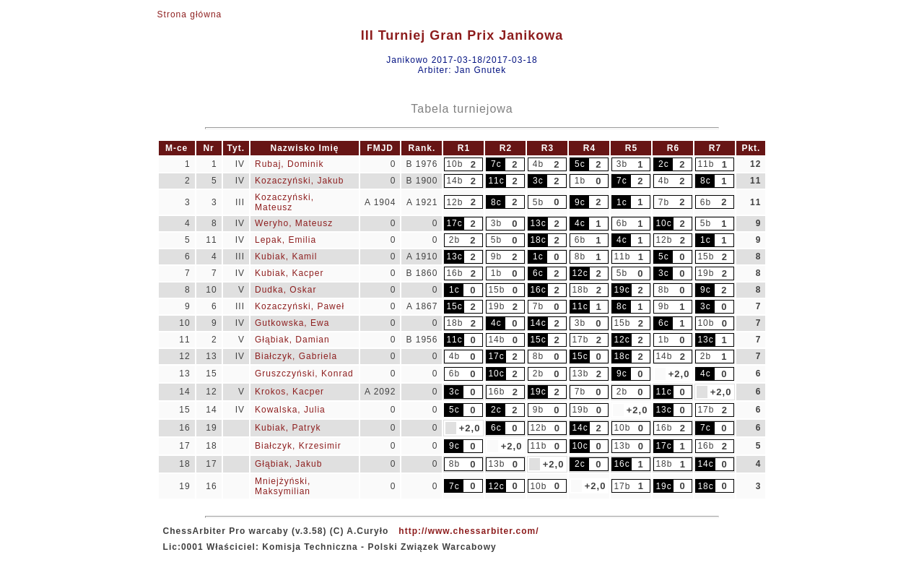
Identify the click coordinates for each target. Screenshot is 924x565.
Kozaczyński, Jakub (299, 181)
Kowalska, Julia (290, 410)
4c (580, 223)
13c (538, 223)
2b (454, 240)
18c (538, 240)
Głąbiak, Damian (292, 340)
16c (538, 290)
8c (706, 181)
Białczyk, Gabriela (296, 356)
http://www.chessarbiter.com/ (468, 531)
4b (538, 164)
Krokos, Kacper (289, 392)
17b (580, 340)
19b (706, 273)
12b (454, 202)
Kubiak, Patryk (288, 428)
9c (580, 202)
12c (580, 273)
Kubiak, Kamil (286, 256)
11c (496, 181)
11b (706, 164)
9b (496, 256)
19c (622, 290)
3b (622, 164)
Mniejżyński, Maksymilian (283, 486)
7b (664, 202)
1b (580, 181)
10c (663, 223)
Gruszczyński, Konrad (304, 374)
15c (454, 306)
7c (496, 164)
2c (664, 164)
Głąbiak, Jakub (288, 464)
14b (454, 181)
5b (538, 202)
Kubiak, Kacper (289, 273)
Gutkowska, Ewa (292, 323)
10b (454, 164)
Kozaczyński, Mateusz (284, 202)
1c (622, 202)
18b (580, 290)
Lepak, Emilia (286, 240)
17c (454, 223)
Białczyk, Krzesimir (298, 446)
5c (580, 164)
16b (454, 273)
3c (538, 181)
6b (706, 202)
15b (706, 256)
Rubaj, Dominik (289, 164)
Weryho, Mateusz (294, 223)
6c (538, 273)
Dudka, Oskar (286, 290)
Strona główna (190, 14)
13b (580, 374)
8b (580, 256)
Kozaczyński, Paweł (300, 306)
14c (538, 323)
